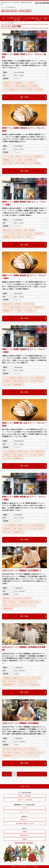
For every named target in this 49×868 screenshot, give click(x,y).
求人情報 (10, 18)
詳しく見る (24, 97)
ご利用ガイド (45, 19)
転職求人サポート (25, 820)
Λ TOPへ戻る (24, 786)
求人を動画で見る (17, 19)
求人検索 (31, 18)
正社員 (25, 808)
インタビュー (24, 19)
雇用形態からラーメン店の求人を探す (25, 805)
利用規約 (25, 839)
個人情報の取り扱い (25, 835)
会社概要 (25, 832)
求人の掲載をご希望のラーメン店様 (25, 823)
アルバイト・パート (25, 812)
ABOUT (24, 828)
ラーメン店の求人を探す (25, 793)
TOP (3, 18)
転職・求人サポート (38, 19)
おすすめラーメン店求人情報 (25, 800)
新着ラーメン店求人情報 (25, 796)
